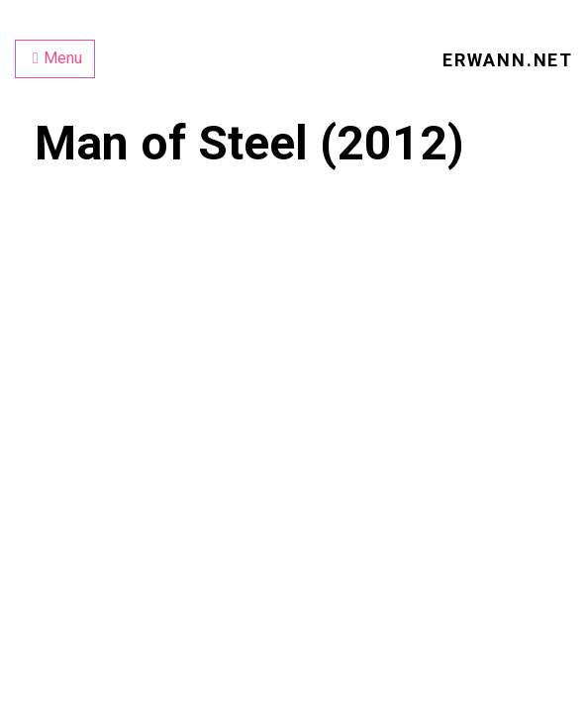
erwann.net (508, 60)
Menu (57, 58)
